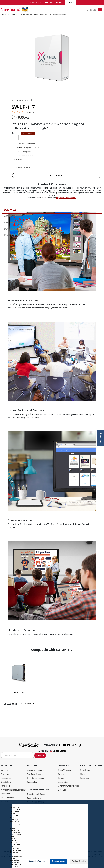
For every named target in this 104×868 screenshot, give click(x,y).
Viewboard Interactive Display (13, 790)
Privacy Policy (14, 848)
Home (4, 15)
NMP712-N (19, 693)
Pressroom (85, 778)
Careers (61, 778)
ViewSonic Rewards (35, 774)
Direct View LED (7, 794)
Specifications (14, 223)
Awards (9, 217)
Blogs (83, 774)
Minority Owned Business (69, 786)
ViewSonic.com (35, 3)
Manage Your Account (36, 770)
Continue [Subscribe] (40, 755)
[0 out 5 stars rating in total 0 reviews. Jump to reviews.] (23, 112)
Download (11, 229)
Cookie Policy (14, 850)
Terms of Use (14, 852)
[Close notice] (84, 861)
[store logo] (42, 9)
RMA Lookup (32, 782)
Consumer (71, 3)
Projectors (5, 774)
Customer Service (34, 798)
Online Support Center (36, 794)
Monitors (4, 770)
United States (58, 751)
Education (49, 3)
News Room (85, 770)
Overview (10, 210)
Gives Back (62, 790)
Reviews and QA (14, 235)
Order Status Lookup (35, 778)
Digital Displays (7, 798)
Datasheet (17, 168)
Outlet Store (6, 782)
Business (60, 3)
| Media (26, 168)
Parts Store (5, 786)
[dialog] (52, 834)
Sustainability (63, 782)
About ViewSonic (65, 770)
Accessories (6, 778)
